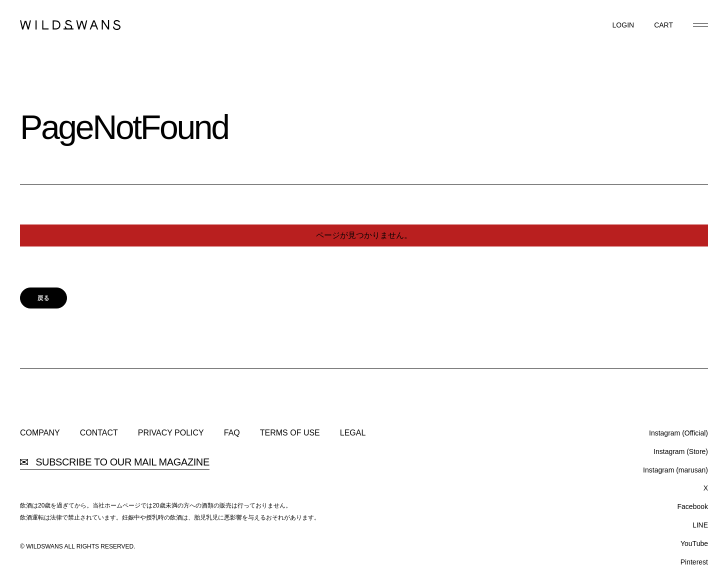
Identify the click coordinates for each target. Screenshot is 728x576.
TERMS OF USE (290, 433)
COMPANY (40, 433)
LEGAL (353, 433)
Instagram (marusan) (675, 470)
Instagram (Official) (678, 433)
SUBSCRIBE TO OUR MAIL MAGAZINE (115, 462)
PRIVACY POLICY (171, 433)
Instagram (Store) (681, 451)
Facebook (693, 506)
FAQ (232, 433)
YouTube (694, 543)
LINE (700, 525)
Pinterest (694, 562)
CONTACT (99, 433)
